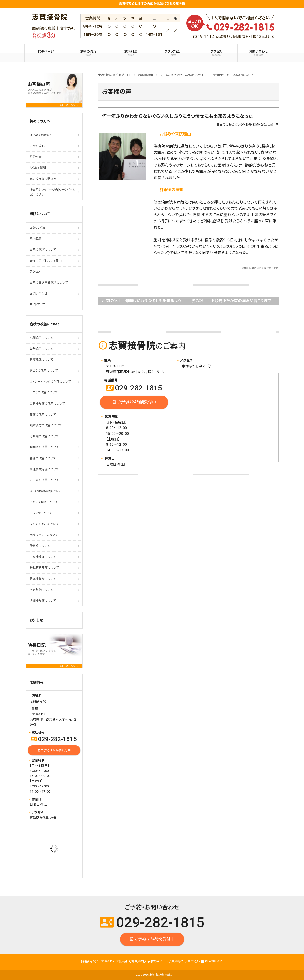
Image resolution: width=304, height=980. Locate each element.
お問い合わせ (259, 53)
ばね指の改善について (44, 436)
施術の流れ (88, 53)
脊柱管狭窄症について (44, 568)
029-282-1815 (134, 388)
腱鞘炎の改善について (44, 447)
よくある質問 (38, 168)
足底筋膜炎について (43, 579)
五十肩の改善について (44, 480)
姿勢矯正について (41, 349)
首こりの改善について (44, 392)
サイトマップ (37, 304)
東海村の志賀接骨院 (161, 975)
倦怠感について (40, 546)
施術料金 (131, 53)
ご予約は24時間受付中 (134, 402)
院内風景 (36, 239)
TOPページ (46, 51)
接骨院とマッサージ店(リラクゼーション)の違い (53, 192)
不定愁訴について (41, 590)
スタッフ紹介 (174, 53)
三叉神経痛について (43, 557)
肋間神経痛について (43, 601)
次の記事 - (235, 301)
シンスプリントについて (44, 524)
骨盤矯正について (41, 360)
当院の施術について (43, 250)
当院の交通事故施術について (49, 283)
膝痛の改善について (43, 458)
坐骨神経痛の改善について (47, 404)
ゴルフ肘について (41, 513)
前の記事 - (144, 301)
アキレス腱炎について (44, 502)
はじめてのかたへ (41, 135)
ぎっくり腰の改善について (46, 491)
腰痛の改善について (43, 415)
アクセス (216, 53)
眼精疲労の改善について (46, 425)
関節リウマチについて (44, 535)
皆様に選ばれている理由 (46, 261)
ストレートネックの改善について (50, 382)
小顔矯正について (41, 338)
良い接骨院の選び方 (43, 179)
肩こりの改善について (44, 371)
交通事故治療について (44, 469)
